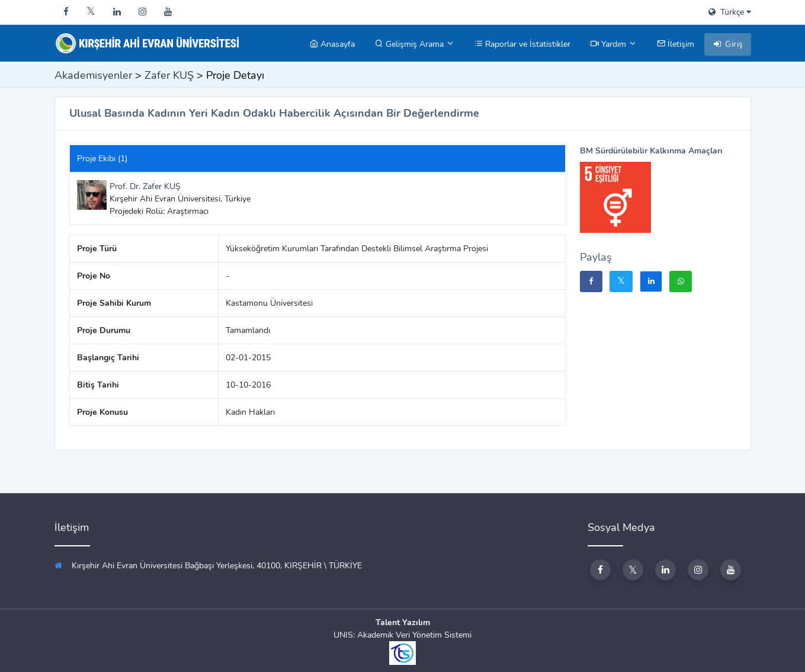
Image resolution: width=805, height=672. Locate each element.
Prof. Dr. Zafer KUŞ (145, 186)
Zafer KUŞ (169, 75)
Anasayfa (332, 44)
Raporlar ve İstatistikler (522, 44)
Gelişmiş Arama (415, 44)
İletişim (676, 44)
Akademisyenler (93, 75)
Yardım (614, 44)
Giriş (728, 44)
